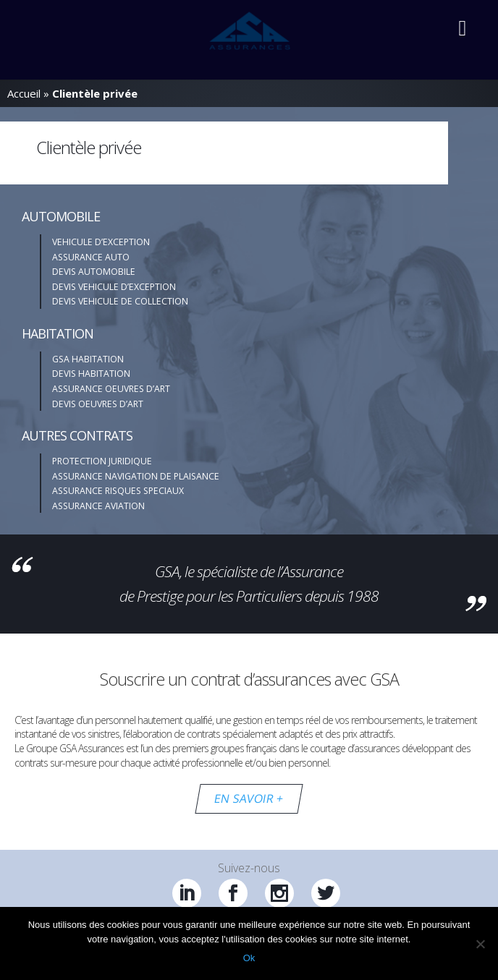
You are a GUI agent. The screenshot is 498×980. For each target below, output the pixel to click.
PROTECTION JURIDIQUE (102, 461)
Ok (249, 958)
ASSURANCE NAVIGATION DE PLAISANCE (136, 476)
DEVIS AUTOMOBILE (94, 272)
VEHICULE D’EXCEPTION (101, 242)
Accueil (24, 93)
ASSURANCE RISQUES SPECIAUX (118, 491)
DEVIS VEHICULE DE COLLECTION (120, 301)
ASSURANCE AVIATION (98, 506)
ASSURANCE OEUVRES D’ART (111, 389)
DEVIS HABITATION (91, 374)
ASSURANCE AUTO (91, 257)
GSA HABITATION (88, 359)
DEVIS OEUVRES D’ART (98, 404)
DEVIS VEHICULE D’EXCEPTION (114, 287)
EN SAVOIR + (249, 798)
